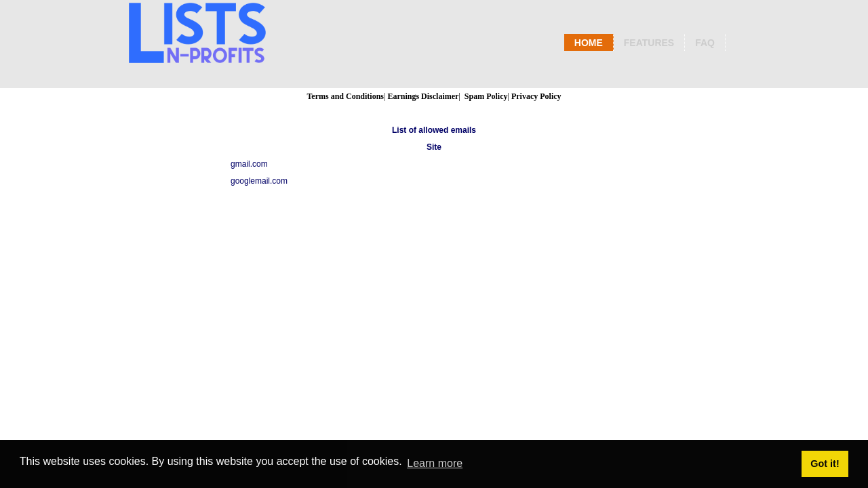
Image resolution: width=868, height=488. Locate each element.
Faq (705, 43)
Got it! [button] (825, 464)
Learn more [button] (435, 463)
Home (589, 43)
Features (649, 43)
